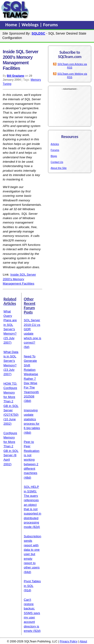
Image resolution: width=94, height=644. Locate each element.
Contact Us (57, 162)
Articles (55, 144)
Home (12, 25)
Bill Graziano (16, 76)
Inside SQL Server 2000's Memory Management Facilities (19, 279)
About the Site (59, 168)
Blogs (54, 156)
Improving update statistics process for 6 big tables (32, 419)
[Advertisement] (62, 10)
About (83, 641)
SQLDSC (38, 33)
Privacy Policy (68, 641)
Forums (51, 25)
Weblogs (31, 25)
